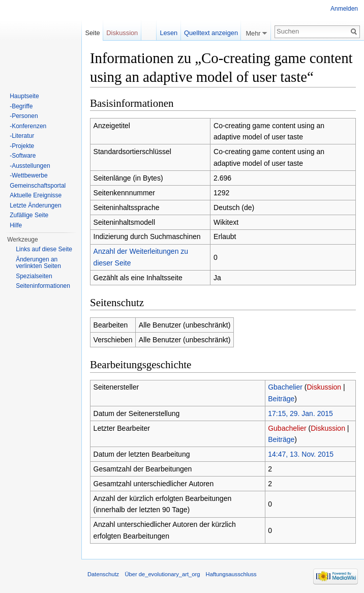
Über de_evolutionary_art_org (162, 574)
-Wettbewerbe (28, 175)
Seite (92, 33)
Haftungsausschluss (231, 574)
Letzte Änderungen (35, 205)
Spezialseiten (34, 276)
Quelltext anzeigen (211, 33)
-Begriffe (21, 106)
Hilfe (16, 225)
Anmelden (344, 9)
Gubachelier (287, 428)
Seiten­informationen (43, 286)
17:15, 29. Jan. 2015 (300, 413)
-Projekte (22, 146)
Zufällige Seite (29, 215)
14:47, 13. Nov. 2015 (301, 454)
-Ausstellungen (30, 166)
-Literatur (22, 136)
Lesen (169, 33)
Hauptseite (24, 96)
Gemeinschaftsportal (38, 186)
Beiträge (281, 399)
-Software (23, 156)
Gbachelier (285, 387)
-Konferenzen (28, 126)
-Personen (24, 116)
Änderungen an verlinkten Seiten (38, 263)
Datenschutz (103, 574)
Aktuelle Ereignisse (36, 195)
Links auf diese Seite (44, 249)
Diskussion (324, 387)
